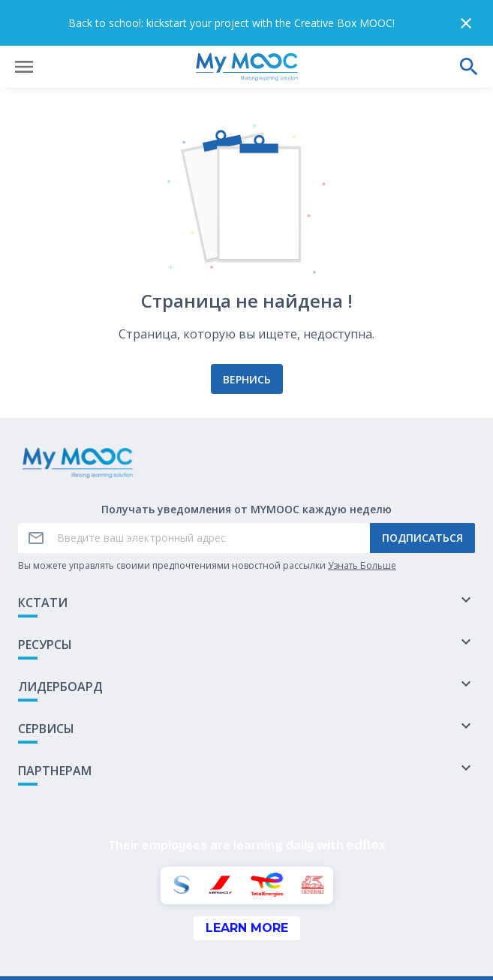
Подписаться (422, 493)
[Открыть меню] (24, 21)
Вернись (247, 334)
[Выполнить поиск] (469, 21)
